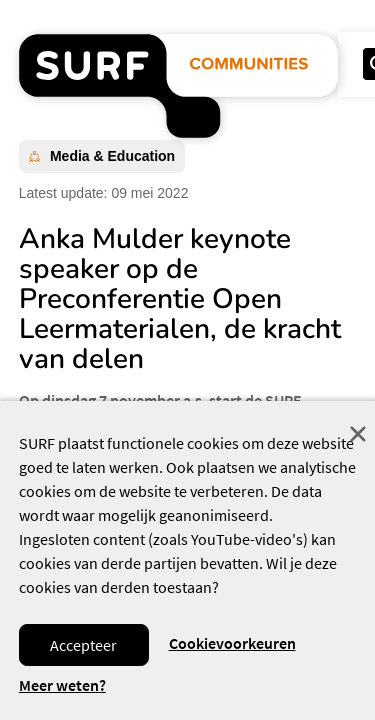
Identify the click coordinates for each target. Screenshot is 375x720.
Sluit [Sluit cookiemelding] (358, 434)
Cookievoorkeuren (232, 643)
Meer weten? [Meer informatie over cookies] (62, 685)
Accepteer (83, 645)
